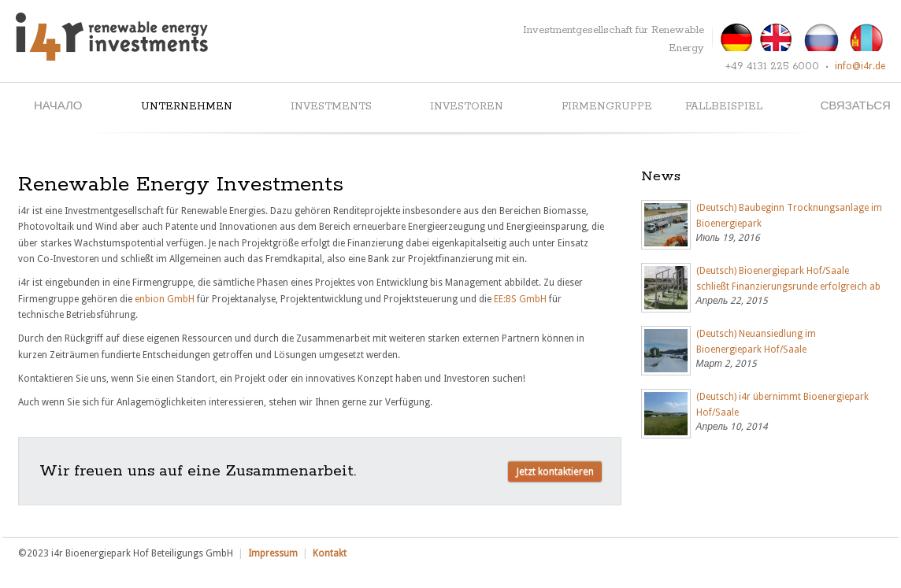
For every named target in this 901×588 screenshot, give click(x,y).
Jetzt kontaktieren (555, 471)
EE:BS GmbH (520, 299)
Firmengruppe (607, 107)
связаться (856, 107)
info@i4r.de (860, 66)
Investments (331, 107)
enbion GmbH (165, 299)
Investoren (467, 107)
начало (58, 107)
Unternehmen (187, 107)
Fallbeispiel (724, 107)
